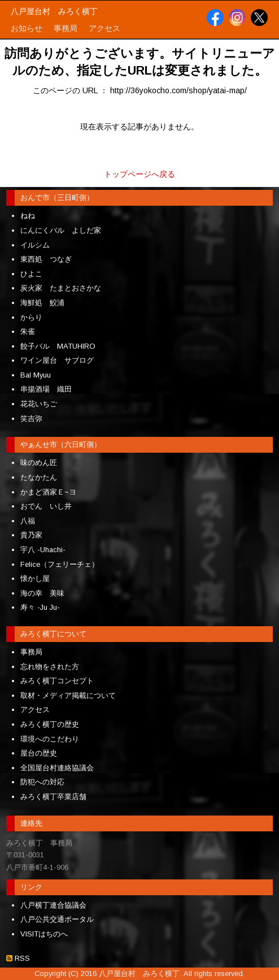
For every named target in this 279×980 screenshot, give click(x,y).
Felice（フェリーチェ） (60, 564)
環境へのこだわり (50, 739)
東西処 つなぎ (46, 259)
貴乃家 (31, 535)
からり (31, 317)
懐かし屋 (35, 578)
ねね (28, 216)
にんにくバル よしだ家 (61, 230)
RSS (21, 958)
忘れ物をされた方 (50, 667)
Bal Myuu (36, 375)
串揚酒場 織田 (46, 389)
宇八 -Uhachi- (43, 550)
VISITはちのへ (44, 934)
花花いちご (39, 404)
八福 (28, 521)
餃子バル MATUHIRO (58, 346)
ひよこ (31, 274)
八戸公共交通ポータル (57, 919)
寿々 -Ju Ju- (40, 607)
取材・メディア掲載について (68, 695)
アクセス (35, 710)
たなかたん (39, 477)
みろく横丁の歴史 (50, 724)
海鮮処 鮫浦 (42, 303)
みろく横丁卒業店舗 (53, 797)
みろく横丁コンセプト (57, 681)
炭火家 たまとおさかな (61, 288)
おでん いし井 (46, 506)
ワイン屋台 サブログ (57, 360)
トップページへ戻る (139, 174)
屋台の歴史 (39, 753)
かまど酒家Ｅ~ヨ (48, 492)
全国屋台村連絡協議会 (57, 768)
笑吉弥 (31, 419)
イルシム (35, 245)
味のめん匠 (39, 463)
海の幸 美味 (42, 593)
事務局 (31, 652)
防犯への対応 (42, 782)
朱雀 (28, 331)
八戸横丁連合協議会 (53, 905)
